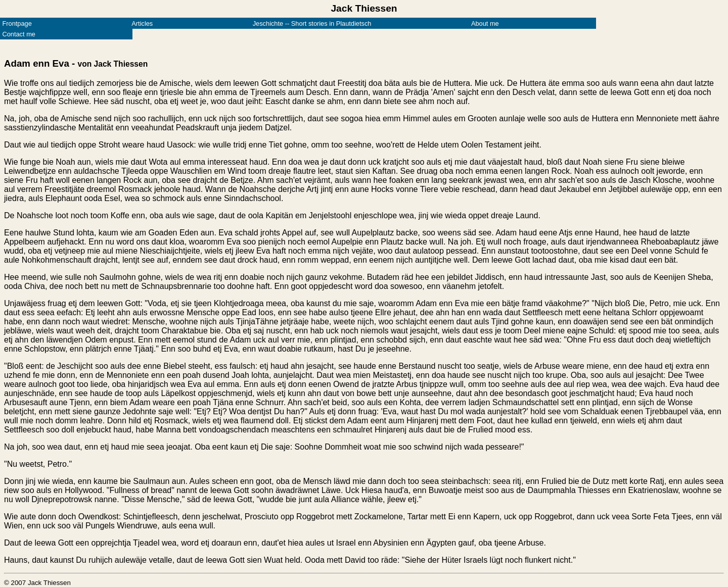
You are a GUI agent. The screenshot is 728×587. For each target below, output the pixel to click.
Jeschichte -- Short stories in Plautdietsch (312, 23)
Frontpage (17, 23)
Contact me (18, 34)
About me (485, 23)
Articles (142, 23)
